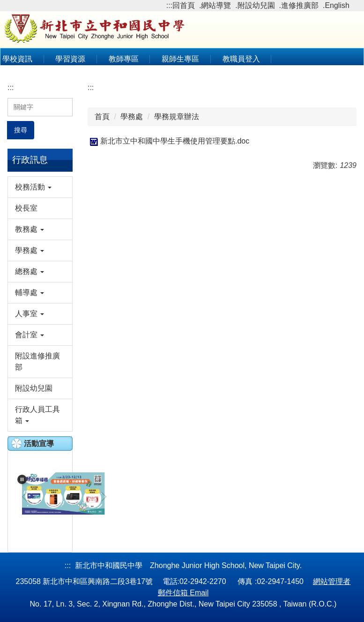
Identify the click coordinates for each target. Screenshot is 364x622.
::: (169, 5)
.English (336, 5)
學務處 (132, 117)
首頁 (102, 117)
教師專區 (124, 59)
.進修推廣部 (299, 5)
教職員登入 (241, 59)
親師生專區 (180, 59)
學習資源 (70, 59)
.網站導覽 (215, 5)
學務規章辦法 (177, 117)
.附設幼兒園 (255, 5)
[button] (40, 187)
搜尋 (21, 130)
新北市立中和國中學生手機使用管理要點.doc (168, 141)
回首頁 (184, 5)
